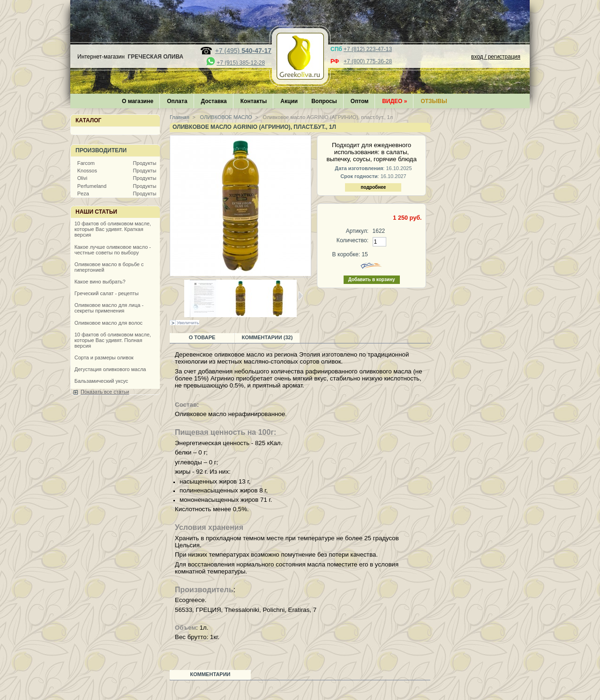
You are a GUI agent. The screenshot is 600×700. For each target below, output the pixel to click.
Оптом (360, 101)
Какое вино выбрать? (100, 282)
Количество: (352, 240)
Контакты (254, 101)
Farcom (86, 163)
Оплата (177, 101)
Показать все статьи (105, 392)
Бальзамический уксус (101, 381)
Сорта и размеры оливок (104, 357)
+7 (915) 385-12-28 (241, 63)
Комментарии (210, 674)
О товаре (202, 337)
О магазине (138, 101)
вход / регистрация (496, 57)
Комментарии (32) (267, 337)
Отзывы (434, 101)
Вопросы (324, 101)
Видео (394, 101)
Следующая (301, 296)
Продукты (145, 163)
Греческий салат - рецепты (107, 293)
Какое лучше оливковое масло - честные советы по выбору (113, 250)
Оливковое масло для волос (109, 323)
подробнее (373, 187)
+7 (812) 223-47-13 (368, 49)
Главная (180, 117)
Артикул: (357, 231)
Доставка (214, 101)
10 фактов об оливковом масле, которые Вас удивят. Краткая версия (113, 229)
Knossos (87, 171)
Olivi (82, 178)
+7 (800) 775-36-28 (368, 61)
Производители (101, 150)
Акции (289, 101)
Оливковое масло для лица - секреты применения (109, 308)
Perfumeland (92, 186)
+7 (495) (243, 51)
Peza (83, 194)
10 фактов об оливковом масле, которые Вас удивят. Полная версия (113, 340)
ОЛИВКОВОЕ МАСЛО (225, 117)
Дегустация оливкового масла (110, 369)
